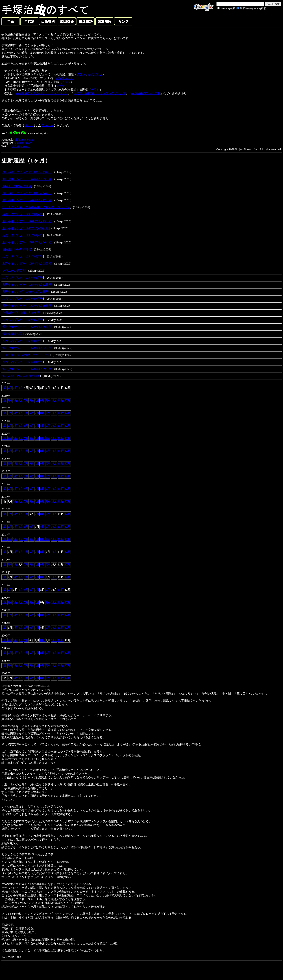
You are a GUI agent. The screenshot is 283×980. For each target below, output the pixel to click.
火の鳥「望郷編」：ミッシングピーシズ (100, 93)
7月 (37, 400)
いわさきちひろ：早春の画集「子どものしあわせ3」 (36, 207)
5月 (26, 400)
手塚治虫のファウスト (146, 93)
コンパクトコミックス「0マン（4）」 (27, 193)
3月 (15, 388)
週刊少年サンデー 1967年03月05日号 (27, 264)
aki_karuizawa (24, 143)
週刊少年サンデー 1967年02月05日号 (27, 179)
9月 (48, 400)
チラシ (81, 74)
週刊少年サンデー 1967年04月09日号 (27, 369)
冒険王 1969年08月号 (17, 186)
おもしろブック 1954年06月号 (23, 278)
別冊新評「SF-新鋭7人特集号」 (22, 313)
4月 (21, 388)
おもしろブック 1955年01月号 (23, 341)
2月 (10, 388)
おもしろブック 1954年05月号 (23, 256)
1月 (5, 388)
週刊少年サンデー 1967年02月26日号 (27, 242)
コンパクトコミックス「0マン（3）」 (27, 172)
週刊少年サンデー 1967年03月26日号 (27, 327)
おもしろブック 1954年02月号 (23, 214)
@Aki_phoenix (21, 146)
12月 (68, 400)
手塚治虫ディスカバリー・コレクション (42, 93)
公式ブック (95, 74)
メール (29, 125)
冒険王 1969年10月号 (17, 249)
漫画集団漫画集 (12, 334)
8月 (42, 400)
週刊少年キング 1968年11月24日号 (25, 292)
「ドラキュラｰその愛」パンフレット (26, 355)
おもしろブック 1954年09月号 (23, 320)
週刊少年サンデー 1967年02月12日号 (27, 200)
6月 (32, 400)
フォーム (48, 125)
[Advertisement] (238, 19)
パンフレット (64, 78)
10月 (54, 400)
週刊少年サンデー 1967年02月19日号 (27, 221)
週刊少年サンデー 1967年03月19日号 (27, 306)
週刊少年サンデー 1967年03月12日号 (27, 285)
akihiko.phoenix (24, 140)
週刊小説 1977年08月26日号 (21, 376)
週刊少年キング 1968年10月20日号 (25, 228)
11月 (61, 400)
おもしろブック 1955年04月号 (23, 362)
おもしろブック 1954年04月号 (23, 235)
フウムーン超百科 (14, 271)
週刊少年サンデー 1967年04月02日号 (27, 348)
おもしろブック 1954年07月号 (23, 299)
